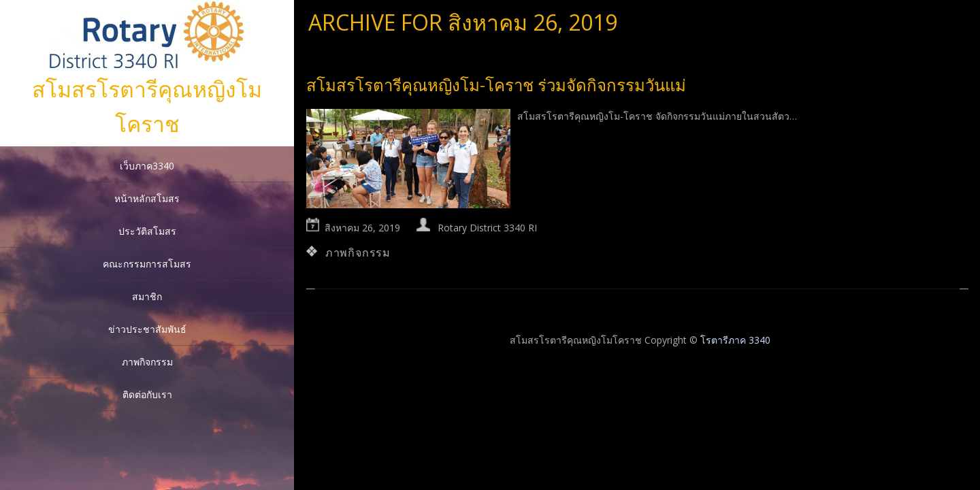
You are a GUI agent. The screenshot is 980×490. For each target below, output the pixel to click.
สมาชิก (147, 296)
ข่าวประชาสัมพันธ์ (147, 329)
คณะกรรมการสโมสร (147, 264)
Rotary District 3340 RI (487, 228)
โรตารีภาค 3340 (735, 340)
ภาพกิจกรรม (147, 362)
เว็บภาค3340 (147, 166)
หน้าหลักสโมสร (147, 198)
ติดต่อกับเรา (147, 394)
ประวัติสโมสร (147, 231)
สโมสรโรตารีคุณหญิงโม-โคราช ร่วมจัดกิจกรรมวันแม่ (496, 85)
